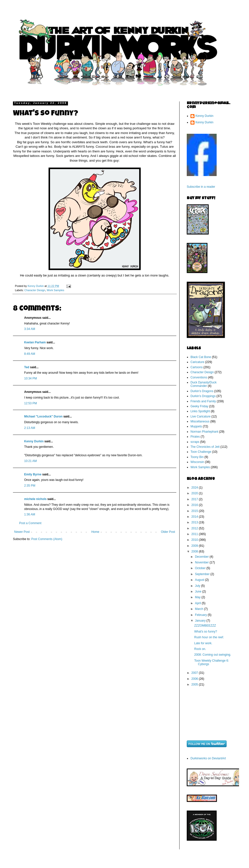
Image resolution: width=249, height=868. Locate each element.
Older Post (168, 532)
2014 (195, 517)
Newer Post (22, 532)
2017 (195, 499)
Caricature (197, 362)
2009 (195, 546)
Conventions (199, 377)
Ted (27, 367)
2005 (195, 685)
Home (95, 532)
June (199, 592)
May (198, 597)
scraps (195, 442)
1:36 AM (30, 514)
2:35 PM (30, 486)
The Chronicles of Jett (205, 447)
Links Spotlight (200, 411)
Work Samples (56, 290)
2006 (195, 679)
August (200, 580)
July (198, 586)
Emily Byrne (33, 474)
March (200, 609)
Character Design (35, 290)
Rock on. (200, 649)
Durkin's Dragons (202, 391)
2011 (195, 534)
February (201, 615)
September (203, 574)
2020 (195, 493)
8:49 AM (30, 354)
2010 (195, 540)
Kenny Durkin (34, 441)
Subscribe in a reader (201, 187)
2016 (195, 505)
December (202, 557)
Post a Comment (30, 523)
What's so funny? (206, 632)
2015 (195, 511)
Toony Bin (197, 457)
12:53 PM (31, 403)
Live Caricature (201, 416)
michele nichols (35, 499)
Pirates (195, 437)
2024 (195, 488)
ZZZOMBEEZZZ (205, 626)
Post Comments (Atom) (47, 539)
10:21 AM (31, 461)
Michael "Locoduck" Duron (43, 416)
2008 (195, 551)
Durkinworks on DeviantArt (208, 758)
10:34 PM (31, 378)
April (198, 603)
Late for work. (203, 643)
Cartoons (197, 367)
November (202, 562)
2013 (195, 522)
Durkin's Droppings (203, 396)
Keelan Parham (35, 342)
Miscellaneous (200, 421)
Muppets (196, 426)
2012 (195, 528)
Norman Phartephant (204, 432)
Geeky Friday (199, 406)
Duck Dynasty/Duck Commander (204, 384)
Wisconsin (197, 462)
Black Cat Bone (201, 357)
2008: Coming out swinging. (213, 655)
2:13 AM (30, 428)
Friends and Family (203, 401)
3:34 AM (30, 329)
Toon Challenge (201, 452)
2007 (195, 673)
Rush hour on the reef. (209, 637)
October (201, 568)
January (201, 621)
